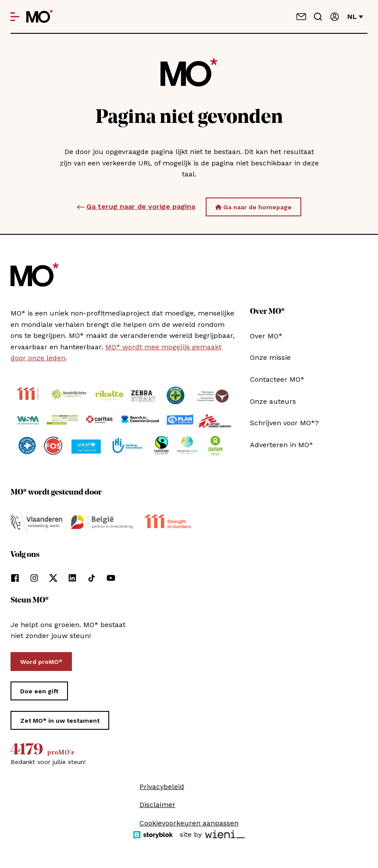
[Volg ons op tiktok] (92, 578)
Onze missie (270, 357)
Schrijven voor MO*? (284, 423)
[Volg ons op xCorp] (53, 578)
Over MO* (266, 336)
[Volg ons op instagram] (34, 578)
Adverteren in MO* (282, 445)
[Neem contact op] (301, 17)
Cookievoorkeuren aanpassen (189, 823)
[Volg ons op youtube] (111, 578)
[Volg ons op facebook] (15, 578)
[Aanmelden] (335, 17)
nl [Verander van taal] (355, 16)
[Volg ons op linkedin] (72, 578)
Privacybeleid (162, 787)
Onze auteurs (273, 401)
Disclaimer (157, 805)
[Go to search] (318, 17)
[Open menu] (15, 17)
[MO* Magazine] (40, 17)
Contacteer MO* (277, 379)
